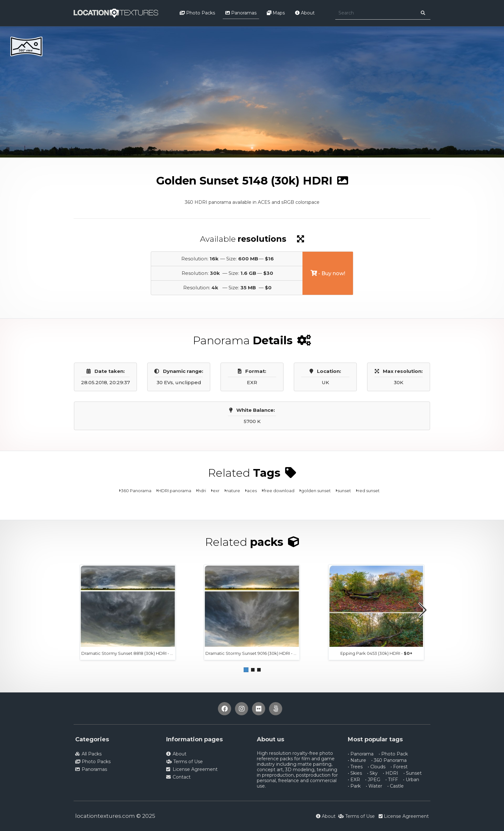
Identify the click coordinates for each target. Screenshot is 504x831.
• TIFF (392, 780)
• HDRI (391, 773)
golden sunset (316, 491)
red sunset (369, 491)
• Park (354, 786)
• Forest (399, 767)
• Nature (357, 760)
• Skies (355, 773)
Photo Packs (197, 13)
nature (233, 491)
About (305, 13)
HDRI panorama (175, 491)
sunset (344, 491)
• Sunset (413, 773)
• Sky (372, 773)
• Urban (411, 780)
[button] (246, 670)
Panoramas (241, 13)
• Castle (396, 786)
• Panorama (361, 754)
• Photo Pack (393, 754)
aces (252, 491)
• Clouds (377, 767)
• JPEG (373, 780)
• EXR (354, 780)
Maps (276, 13)
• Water (374, 786)
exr (216, 491)
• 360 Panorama (389, 760)
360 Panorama (136, 491)
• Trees (355, 767)
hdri (202, 491)
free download (279, 491)
